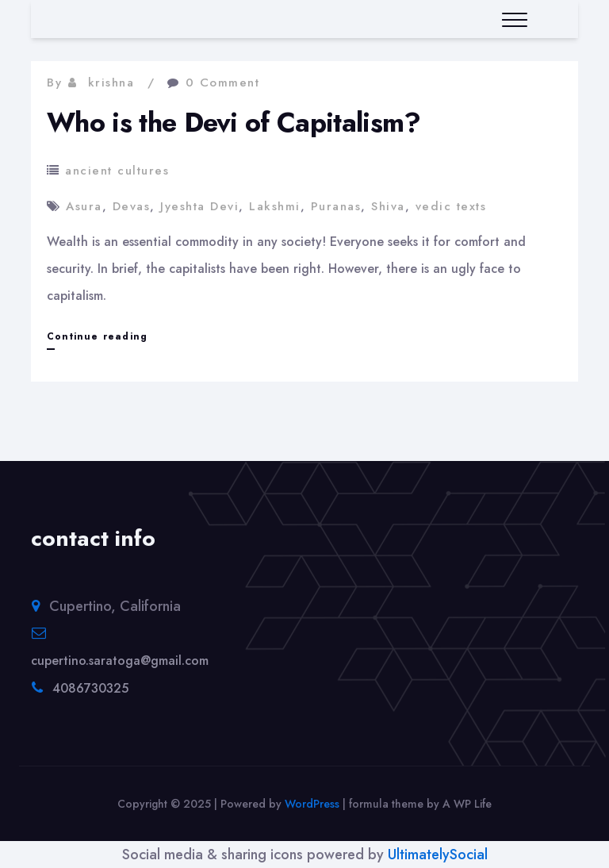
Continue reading (97, 336)
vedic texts (451, 206)
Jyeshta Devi (199, 206)
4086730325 (90, 688)
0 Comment (223, 83)
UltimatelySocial (438, 855)
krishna (111, 83)
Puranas (336, 206)
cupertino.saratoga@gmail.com (120, 661)
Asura (84, 206)
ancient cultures (117, 171)
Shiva (388, 206)
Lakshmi (275, 206)
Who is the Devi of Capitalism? (234, 123)
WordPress (312, 804)
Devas (132, 206)
